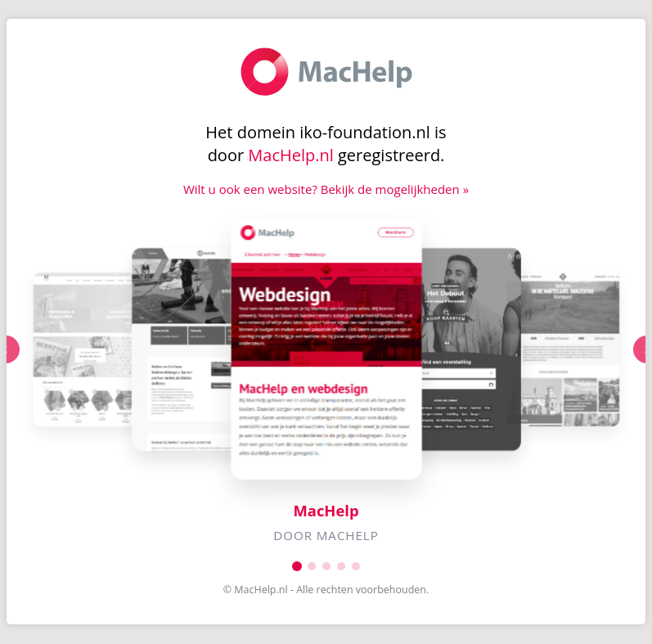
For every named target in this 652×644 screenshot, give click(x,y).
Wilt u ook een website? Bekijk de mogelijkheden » (326, 189)
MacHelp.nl (291, 155)
